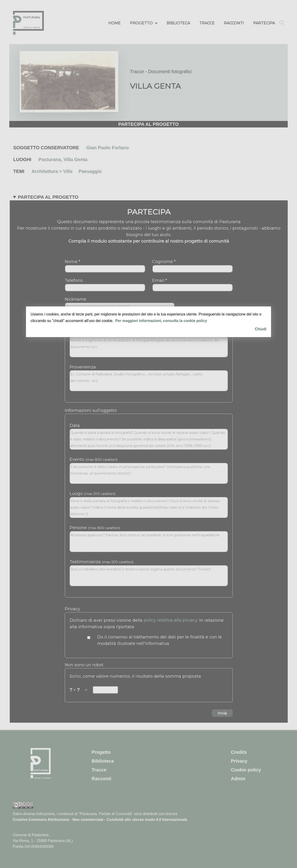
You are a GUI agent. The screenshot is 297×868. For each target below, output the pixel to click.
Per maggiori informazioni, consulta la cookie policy (161, 321)
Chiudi (261, 329)
